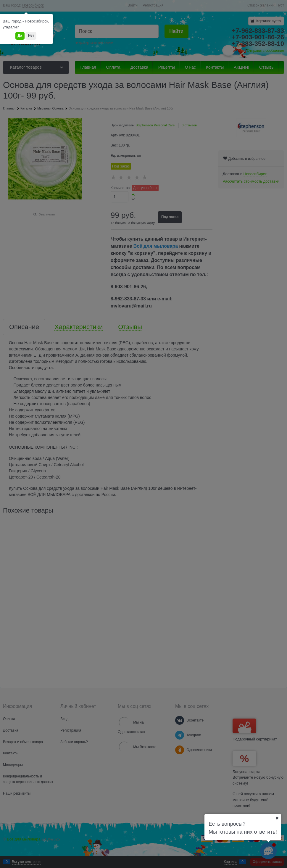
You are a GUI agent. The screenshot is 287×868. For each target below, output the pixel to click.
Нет (31, 36)
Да (20, 36)
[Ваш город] (277, 818)
